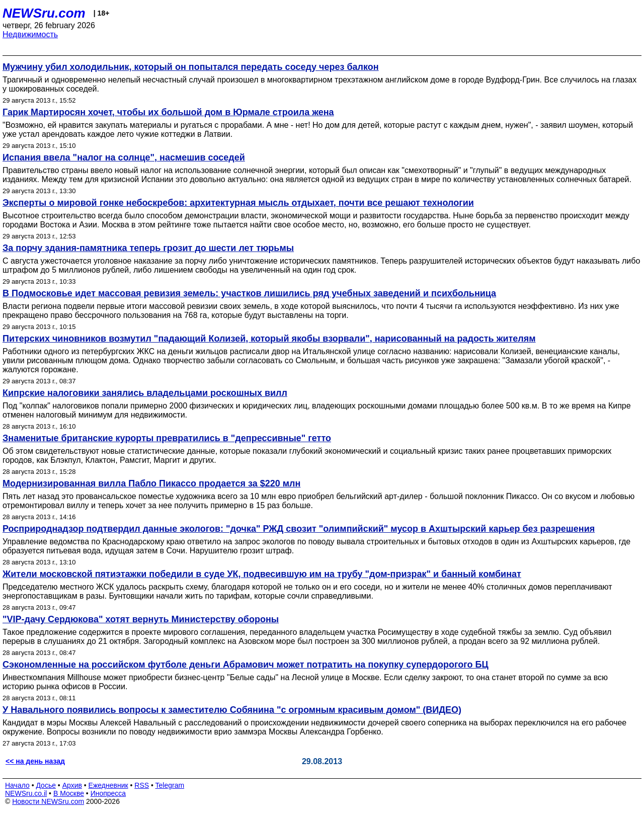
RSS (142, 785)
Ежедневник (108, 785)
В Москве (69, 793)
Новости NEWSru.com (48, 801)
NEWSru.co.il (26, 793)
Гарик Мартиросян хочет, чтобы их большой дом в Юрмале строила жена (168, 112)
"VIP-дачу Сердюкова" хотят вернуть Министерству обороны (141, 619)
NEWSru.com (44, 13)
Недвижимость (30, 34)
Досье (46, 785)
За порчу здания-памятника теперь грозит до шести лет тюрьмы (148, 248)
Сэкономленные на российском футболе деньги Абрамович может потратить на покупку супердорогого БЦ (246, 665)
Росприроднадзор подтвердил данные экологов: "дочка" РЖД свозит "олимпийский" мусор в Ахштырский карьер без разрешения (299, 529)
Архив (72, 785)
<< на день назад (35, 761)
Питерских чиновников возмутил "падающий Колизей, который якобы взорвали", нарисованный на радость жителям (269, 339)
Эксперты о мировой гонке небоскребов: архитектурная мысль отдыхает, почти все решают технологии (238, 203)
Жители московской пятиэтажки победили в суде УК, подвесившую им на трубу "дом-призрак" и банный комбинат (262, 574)
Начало (17, 785)
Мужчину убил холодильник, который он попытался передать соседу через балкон (191, 67)
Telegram (170, 785)
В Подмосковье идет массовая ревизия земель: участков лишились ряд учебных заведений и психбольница (249, 293)
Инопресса (108, 793)
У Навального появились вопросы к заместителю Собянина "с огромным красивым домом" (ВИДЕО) (232, 710)
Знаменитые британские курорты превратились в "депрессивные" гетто (167, 438)
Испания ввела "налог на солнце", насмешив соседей (124, 157)
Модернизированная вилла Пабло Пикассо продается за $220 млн (151, 483)
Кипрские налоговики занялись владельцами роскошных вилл (145, 393)
